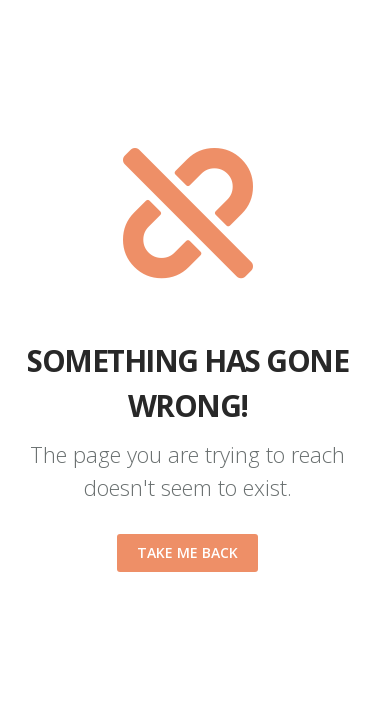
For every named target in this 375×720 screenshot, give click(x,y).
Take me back (187, 552)
